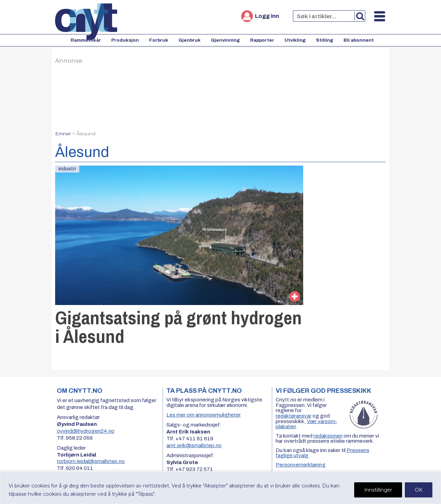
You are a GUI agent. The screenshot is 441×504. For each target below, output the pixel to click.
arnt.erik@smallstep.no (194, 445)
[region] (220, 488)
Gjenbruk (189, 40)
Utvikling (295, 40)
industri (67, 169)
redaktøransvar (294, 416)
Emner (63, 134)
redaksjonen (328, 436)
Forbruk (159, 40)
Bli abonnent (359, 40)
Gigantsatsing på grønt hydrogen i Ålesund (178, 327)
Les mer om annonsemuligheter (204, 415)
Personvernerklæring (301, 465)
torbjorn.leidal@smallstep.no (91, 461)
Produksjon (125, 40)
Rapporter (262, 40)
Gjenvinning (225, 40)
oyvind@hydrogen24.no (86, 431)
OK (419, 490)
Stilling (325, 40)
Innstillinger (378, 490)
